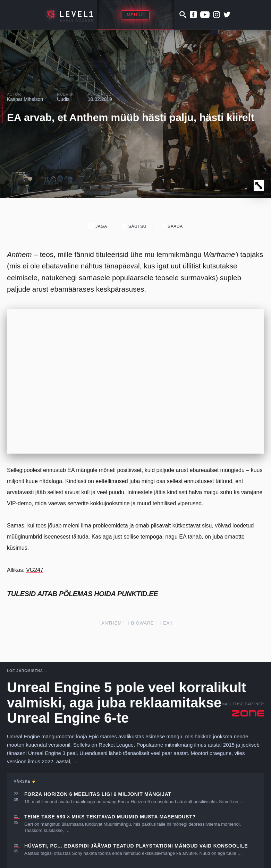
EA (166, 623)
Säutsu (134, 226)
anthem (112, 623)
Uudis (63, 99)
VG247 (35, 570)
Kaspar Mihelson (25, 99)
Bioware (142, 623)
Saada (172, 226)
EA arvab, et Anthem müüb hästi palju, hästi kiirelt (131, 117)
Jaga (98, 226)
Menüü (135, 15)
